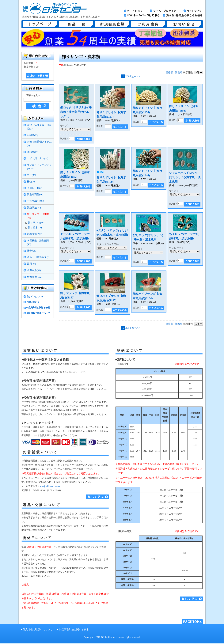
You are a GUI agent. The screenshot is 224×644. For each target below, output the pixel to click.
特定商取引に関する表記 (38, 308)
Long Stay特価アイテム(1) (39, 144)
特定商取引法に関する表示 (74, 630)
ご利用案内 (148, 24)
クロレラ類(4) (35, 188)
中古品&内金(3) (36, 201)
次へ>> (136, 76)
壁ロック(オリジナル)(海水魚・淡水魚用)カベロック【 (76, 112)
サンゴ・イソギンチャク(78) (39, 167)
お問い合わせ (33, 302)
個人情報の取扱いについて (38, 630)
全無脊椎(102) (35, 277)
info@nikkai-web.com (50, 486)
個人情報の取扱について (38, 313)
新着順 (179, 73)
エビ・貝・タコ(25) (38, 158)
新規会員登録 (112, 24)
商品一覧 (76, 24)
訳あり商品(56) (35, 195)
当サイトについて (35, 297)
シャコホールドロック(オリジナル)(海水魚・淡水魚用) (185, 177)
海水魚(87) (33, 152)
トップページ (40, 24)
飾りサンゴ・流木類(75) (38, 216)
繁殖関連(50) (34, 208)
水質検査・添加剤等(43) (38, 242)
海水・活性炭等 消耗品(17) (39, 127)
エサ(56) (31, 175)
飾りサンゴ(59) (36, 223)
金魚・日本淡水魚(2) (38, 257)
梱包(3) (31, 182)
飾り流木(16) (35, 228)
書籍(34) (31, 264)
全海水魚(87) (34, 270)
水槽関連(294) (35, 234)
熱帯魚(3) (32, 251)
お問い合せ (184, 24)
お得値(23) (33, 135)
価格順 (169, 73)
